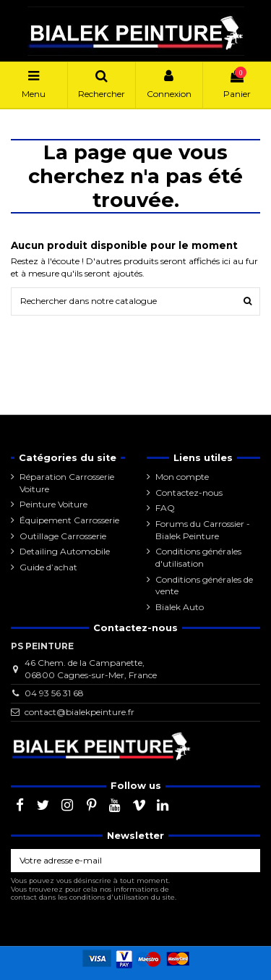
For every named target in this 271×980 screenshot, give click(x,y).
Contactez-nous (189, 493)
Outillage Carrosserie (63, 536)
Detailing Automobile (65, 551)
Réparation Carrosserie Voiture (67, 483)
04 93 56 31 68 (54, 693)
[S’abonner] (247, 861)
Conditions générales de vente (204, 586)
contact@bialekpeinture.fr (79, 712)
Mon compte (182, 477)
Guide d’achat (48, 567)
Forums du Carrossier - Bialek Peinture (203, 530)
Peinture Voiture (53, 504)
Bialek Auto (180, 607)
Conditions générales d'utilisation (198, 557)
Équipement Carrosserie (69, 520)
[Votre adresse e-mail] (122, 861)
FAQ (165, 508)
